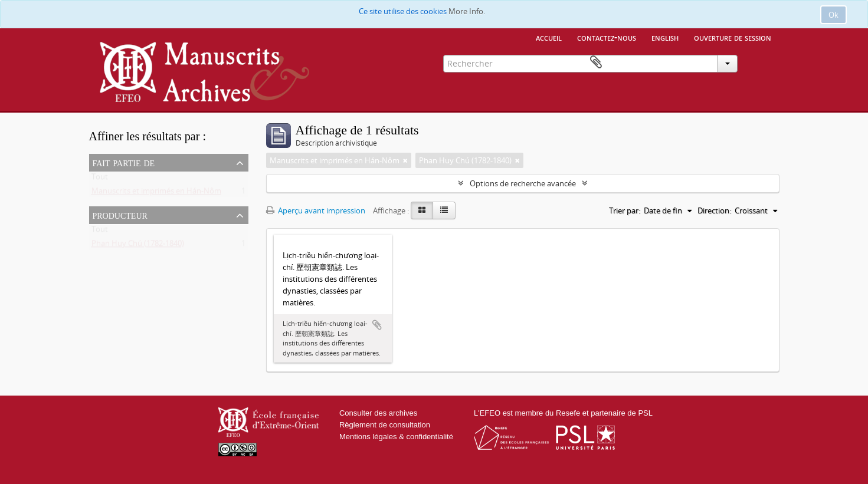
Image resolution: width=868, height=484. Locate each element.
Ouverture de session (733, 37)
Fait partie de (124, 162)
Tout (100, 179)
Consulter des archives (378, 413)
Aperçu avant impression (316, 210)
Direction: (714, 210)
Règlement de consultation (385, 425)
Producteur (120, 215)
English (665, 37)
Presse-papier (762, 62)
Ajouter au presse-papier (377, 325)
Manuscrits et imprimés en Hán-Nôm (156, 193)
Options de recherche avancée (523, 183)
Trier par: (625, 210)
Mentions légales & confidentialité (396, 437)
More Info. (467, 11)
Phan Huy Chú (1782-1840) (138, 246)
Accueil (549, 37)
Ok (833, 15)
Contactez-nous (607, 37)
